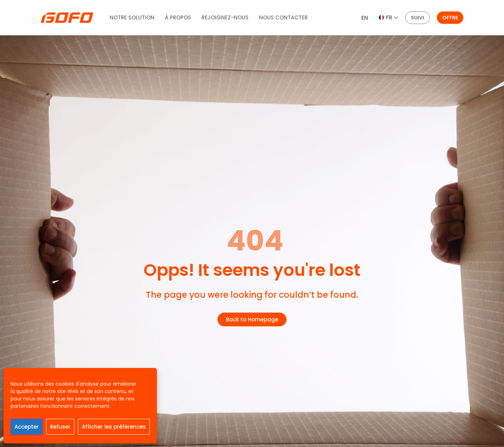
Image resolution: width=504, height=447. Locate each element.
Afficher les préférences (114, 427)
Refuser (60, 427)
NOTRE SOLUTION (132, 17)
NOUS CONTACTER (283, 17)
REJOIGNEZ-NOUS (225, 17)
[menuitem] (365, 18)
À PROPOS (178, 17)
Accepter (27, 427)
